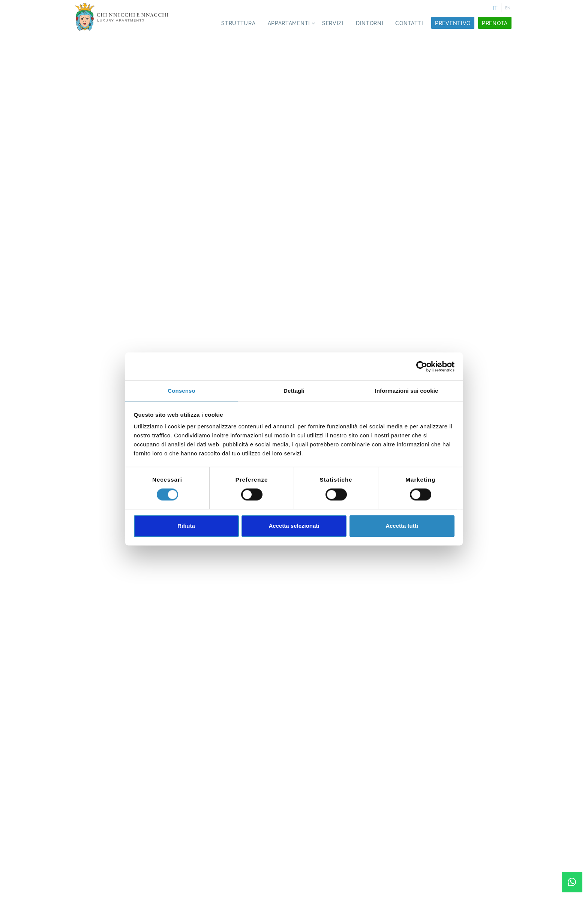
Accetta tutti (402, 526)
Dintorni (370, 23)
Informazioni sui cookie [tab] (407, 391)
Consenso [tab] (181, 391)
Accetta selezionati (294, 526)
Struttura (238, 23)
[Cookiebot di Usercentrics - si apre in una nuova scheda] (422, 366)
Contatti (409, 23)
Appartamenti (289, 23)
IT (495, 8)
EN (508, 8)
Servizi (333, 23)
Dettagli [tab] (294, 391)
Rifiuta (186, 526)
